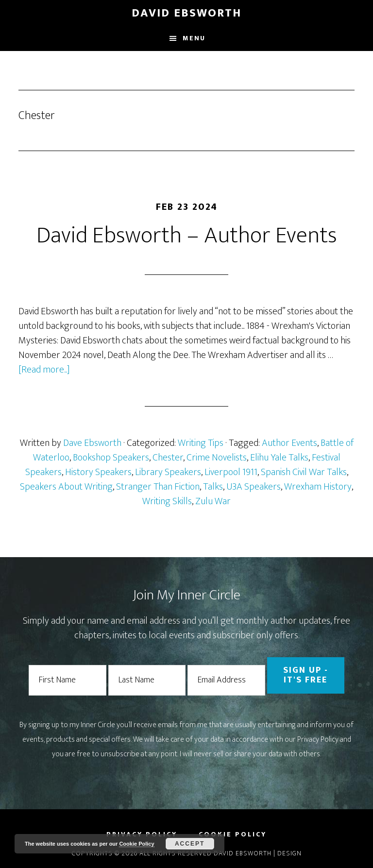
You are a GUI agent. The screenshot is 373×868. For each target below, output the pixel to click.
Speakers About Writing (66, 487)
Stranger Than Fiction (158, 487)
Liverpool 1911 (231, 472)
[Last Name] (147, 680)
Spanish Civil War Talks (304, 472)
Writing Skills (167, 501)
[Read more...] (44, 370)
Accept (190, 844)
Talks (213, 487)
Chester (168, 458)
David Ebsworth (186, 13)
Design (289, 853)
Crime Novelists (217, 458)
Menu (194, 38)
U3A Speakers (254, 487)
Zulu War (213, 501)
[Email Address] (226, 680)
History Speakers (98, 472)
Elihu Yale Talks (279, 458)
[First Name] (68, 680)
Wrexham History (318, 487)
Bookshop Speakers (111, 458)
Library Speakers (168, 472)
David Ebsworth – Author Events (187, 236)
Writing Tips (201, 443)
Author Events (289, 443)
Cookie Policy (136, 844)
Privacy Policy (318, 740)
